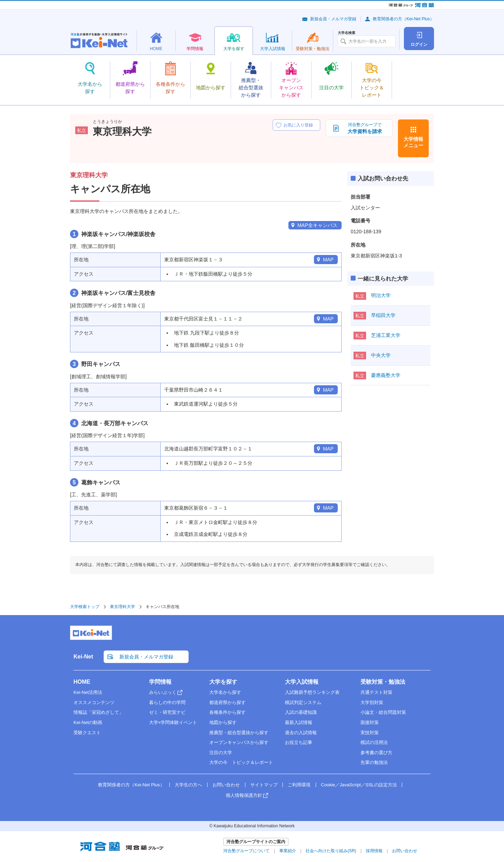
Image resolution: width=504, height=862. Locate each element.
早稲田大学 (383, 315)
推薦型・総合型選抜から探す (239, 733)
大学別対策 (372, 702)
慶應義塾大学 (386, 375)
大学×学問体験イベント (173, 722)
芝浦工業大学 (386, 335)
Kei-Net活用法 (88, 692)
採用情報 (374, 851)
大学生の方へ (188, 785)
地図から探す (223, 722)
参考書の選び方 (376, 753)
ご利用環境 (299, 785)
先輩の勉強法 (374, 762)
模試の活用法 (374, 742)
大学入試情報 (302, 682)
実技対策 (370, 733)
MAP (328, 260)
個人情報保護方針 (244, 795)
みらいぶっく (163, 692)
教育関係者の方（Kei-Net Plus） (403, 19)
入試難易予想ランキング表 (312, 692)
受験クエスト (87, 733)
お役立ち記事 (299, 742)
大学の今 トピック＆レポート (241, 762)
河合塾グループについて (246, 851)
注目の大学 (221, 753)
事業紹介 (288, 851)
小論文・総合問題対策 (383, 712)
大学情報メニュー (413, 142)
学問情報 (160, 682)
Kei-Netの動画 (88, 722)
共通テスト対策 (376, 692)
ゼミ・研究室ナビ (167, 712)
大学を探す (223, 682)
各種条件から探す (227, 712)
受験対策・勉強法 (383, 682)
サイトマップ (264, 785)
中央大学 (381, 355)
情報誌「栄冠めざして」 (99, 712)
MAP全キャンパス (317, 225)
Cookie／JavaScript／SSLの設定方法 (359, 785)
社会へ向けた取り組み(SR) (331, 851)
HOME (82, 682)
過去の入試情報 (301, 733)
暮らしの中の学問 (167, 702)
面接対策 (370, 722)
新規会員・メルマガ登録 (333, 19)
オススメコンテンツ (94, 702)
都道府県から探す (227, 702)
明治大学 (381, 295)
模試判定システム (303, 702)
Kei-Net (83, 657)
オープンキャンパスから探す (239, 742)
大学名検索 (346, 33)
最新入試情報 (299, 722)
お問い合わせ (226, 785)
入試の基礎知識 (301, 712)
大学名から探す (225, 692)
